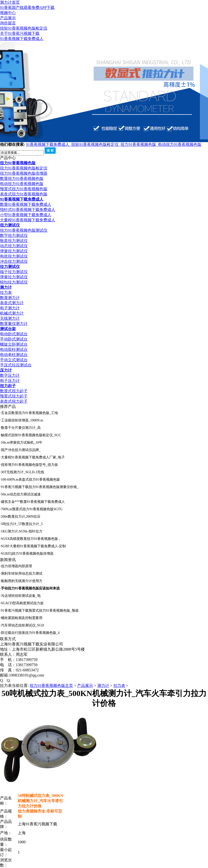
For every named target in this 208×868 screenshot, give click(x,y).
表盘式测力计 (12, 303)
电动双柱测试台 (14, 349)
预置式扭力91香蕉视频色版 (24, 189)
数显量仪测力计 (14, 324)
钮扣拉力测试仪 (14, 282)
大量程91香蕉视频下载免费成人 (28, 220)
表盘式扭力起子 (14, 401)
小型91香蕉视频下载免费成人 (26, 215)
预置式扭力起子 (14, 396)
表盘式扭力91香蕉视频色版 (24, 194)
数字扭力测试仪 (14, 236)
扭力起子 (8, 386)
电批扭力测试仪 (14, 256)
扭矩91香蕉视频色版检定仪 (24, 28)
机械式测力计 (12, 313)
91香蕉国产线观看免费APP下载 (27, 8)
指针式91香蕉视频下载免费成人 (28, 210)
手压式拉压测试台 (16, 365)
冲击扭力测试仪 (14, 261)
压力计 (6, 370)
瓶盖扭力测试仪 (14, 241)
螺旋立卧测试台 (14, 344)
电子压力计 (10, 381)
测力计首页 (10, 2)
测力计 (6, 287)
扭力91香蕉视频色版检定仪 (24, 168)
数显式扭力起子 (14, 391)
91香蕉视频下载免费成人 (22, 39)
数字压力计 (10, 375)
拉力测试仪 (10, 267)
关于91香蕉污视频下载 (20, 33)
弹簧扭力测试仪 (14, 251)
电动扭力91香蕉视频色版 (180, 144)
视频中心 (8, 13)
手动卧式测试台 (14, 339)
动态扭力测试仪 (14, 246)
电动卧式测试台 (14, 334)
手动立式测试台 (14, 360)
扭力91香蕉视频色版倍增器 (24, 173)
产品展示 (8, 18)
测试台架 (8, 329)
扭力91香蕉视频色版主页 (51, 686)
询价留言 (8, 23)
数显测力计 (10, 298)
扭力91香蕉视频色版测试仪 (24, 230)
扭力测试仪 (10, 225)
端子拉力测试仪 (14, 272)
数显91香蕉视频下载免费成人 (26, 204)
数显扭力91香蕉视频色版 (22, 179)
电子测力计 (10, 308)
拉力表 (6, 292)
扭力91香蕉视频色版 (139, 144)
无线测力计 (10, 318)
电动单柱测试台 (14, 355)
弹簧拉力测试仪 (14, 277)
